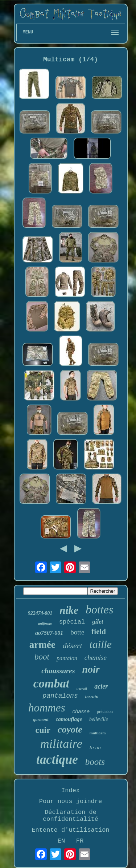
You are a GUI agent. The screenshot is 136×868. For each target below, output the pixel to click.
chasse (81, 711)
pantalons (60, 696)
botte (77, 632)
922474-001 (40, 613)
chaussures (58, 671)
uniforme (45, 623)
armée (42, 645)
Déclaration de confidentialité (71, 816)
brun (95, 748)
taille (101, 644)
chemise (96, 658)
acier (101, 686)
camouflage (69, 719)
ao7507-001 (49, 633)
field (99, 632)
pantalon (67, 658)
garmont (41, 719)
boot (42, 657)
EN (61, 841)
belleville (98, 719)
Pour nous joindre (71, 801)
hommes (47, 708)
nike (69, 610)
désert (73, 646)
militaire (61, 744)
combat (51, 684)
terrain (92, 696)
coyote (70, 729)
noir (91, 669)
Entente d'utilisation (70, 830)
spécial (72, 622)
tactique (57, 760)
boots (95, 762)
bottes (99, 609)
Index (71, 790)
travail (82, 688)
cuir (43, 730)
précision (105, 711)
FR (80, 841)
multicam (98, 733)
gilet (98, 622)
